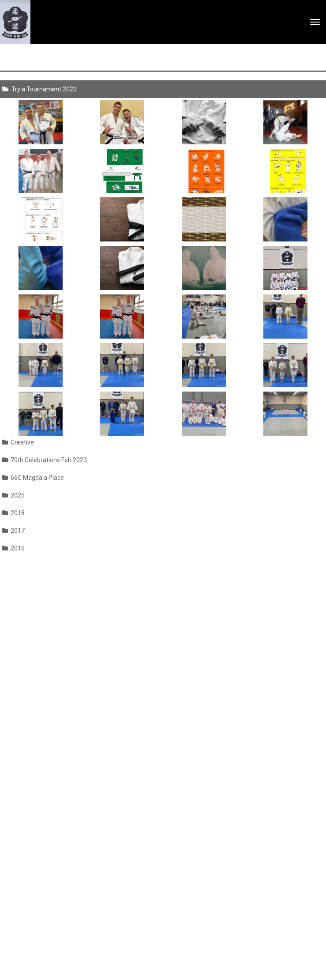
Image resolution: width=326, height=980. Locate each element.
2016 (13, 548)
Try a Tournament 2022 (39, 89)
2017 (13, 531)
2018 (13, 513)
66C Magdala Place (33, 478)
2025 (13, 495)
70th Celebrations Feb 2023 (45, 460)
